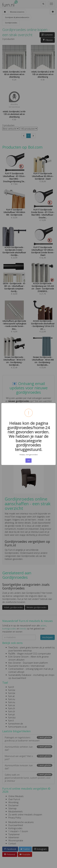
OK (28, 461)
